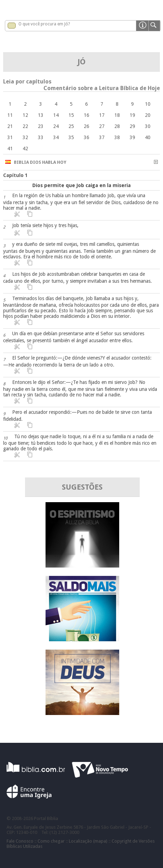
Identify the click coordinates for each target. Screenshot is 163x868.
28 (117, 126)
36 (87, 137)
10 (148, 104)
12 (25, 115)
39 (132, 137)
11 (10, 115)
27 (102, 126)
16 (87, 115)
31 (10, 137)
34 (56, 137)
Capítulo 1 (15, 175)
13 (41, 115)
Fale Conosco (20, 841)
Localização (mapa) (88, 841)
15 (71, 115)
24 (56, 126)
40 (148, 137)
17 (102, 115)
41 (10, 148)
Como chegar (51, 841)
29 (132, 126)
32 (25, 137)
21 (10, 126)
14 (56, 115)
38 (117, 137)
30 (148, 126)
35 (71, 137)
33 (41, 137)
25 (71, 126)
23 (41, 126)
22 (25, 126)
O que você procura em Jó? (44, 24)
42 (25, 148)
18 (117, 115)
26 (87, 126)
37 (102, 137)
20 (148, 115)
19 (132, 115)
